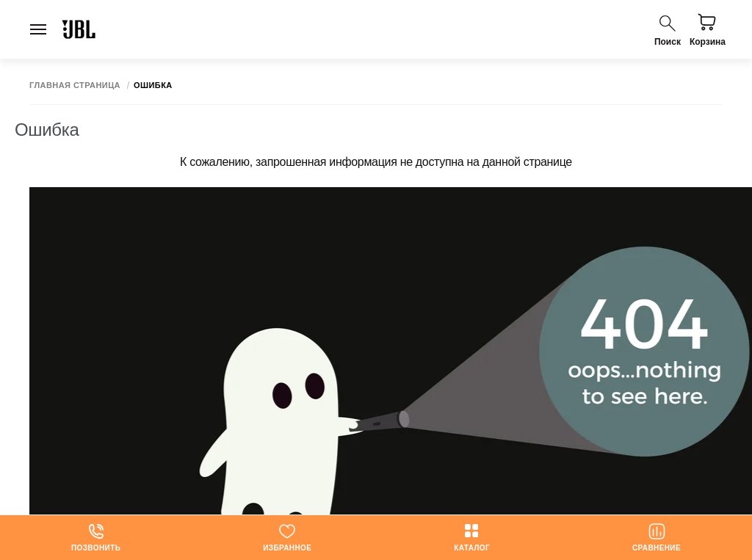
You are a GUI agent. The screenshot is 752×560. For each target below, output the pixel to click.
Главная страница (75, 86)
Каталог (472, 537)
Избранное (287, 537)
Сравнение (657, 537)
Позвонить (96, 537)
